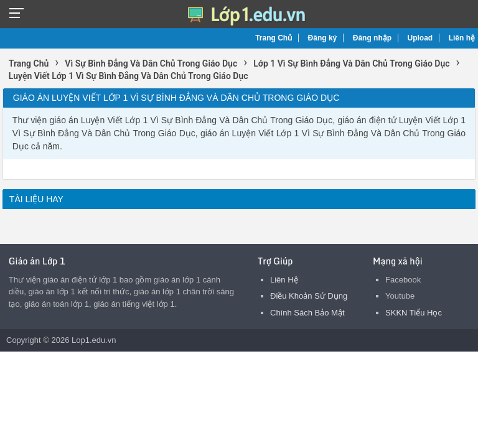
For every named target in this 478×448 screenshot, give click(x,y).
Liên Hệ (284, 280)
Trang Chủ (274, 38)
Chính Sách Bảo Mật (307, 313)
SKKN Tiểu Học (414, 313)
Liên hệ (462, 38)
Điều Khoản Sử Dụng (309, 296)
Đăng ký (323, 38)
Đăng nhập (372, 38)
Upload (420, 38)
